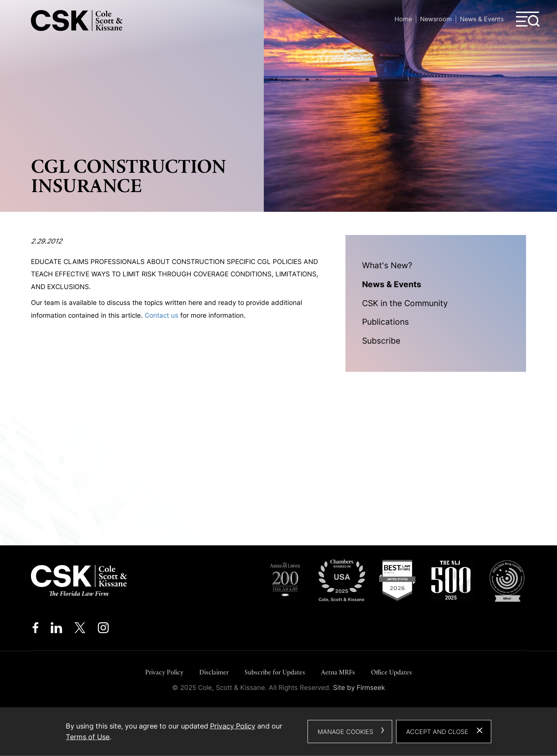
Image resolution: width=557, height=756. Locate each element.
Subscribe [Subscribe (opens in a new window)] (381, 341)
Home (403, 19)
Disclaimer (214, 672)
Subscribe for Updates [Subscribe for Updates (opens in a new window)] (275, 672)
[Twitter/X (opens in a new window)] (80, 630)
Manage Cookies (345, 732)
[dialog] (278, 732)
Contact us (161, 315)
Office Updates (391, 672)
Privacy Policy (164, 672)
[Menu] (528, 19)
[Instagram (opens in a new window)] (104, 630)
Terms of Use (88, 737)
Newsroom (436, 19)
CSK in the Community (405, 303)
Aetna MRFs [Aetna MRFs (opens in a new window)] (338, 672)
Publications (385, 322)
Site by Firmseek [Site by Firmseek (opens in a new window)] (359, 687)
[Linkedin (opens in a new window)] (56, 630)
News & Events (482, 19)
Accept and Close (437, 732)
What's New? (387, 265)
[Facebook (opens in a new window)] (35, 630)
